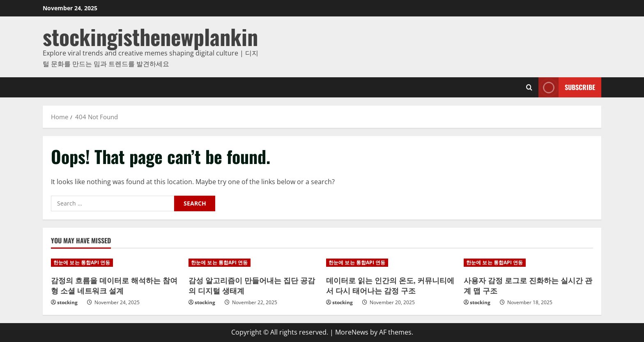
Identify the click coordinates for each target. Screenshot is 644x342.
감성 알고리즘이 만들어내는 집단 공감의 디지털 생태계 (252, 285)
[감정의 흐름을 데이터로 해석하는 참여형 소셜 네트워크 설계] (116, 263)
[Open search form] (529, 87)
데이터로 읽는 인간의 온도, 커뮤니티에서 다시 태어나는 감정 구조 (390, 285)
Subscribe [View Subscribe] (567, 87)
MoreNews (352, 332)
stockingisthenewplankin (150, 36)
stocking (67, 302)
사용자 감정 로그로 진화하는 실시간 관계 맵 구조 (528, 285)
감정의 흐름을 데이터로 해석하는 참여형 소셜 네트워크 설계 (114, 285)
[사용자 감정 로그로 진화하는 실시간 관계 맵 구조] (528, 263)
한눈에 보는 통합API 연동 (82, 262)
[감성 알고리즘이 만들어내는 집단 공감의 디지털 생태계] (253, 263)
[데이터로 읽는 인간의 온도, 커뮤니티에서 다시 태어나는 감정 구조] (391, 263)
